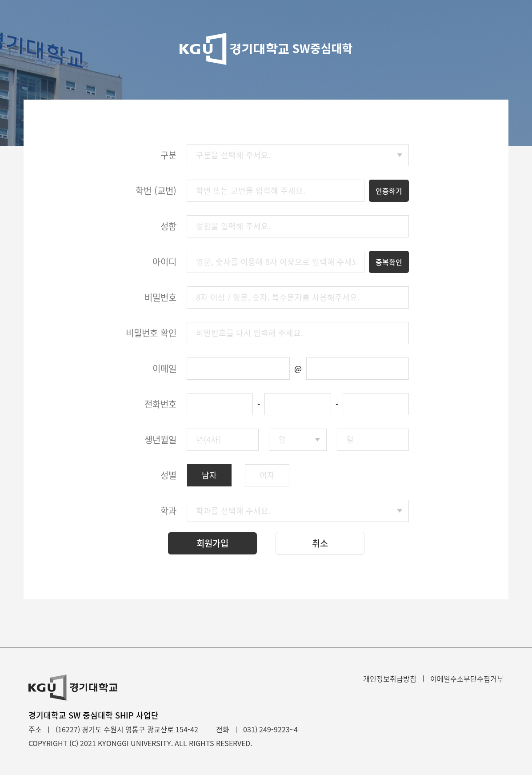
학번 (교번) (156, 191)
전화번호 (160, 404)
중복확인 (389, 262)
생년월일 (160, 440)
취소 (320, 543)
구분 (168, 155)
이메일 (164, 368)
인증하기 (389, 191)
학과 (168, 511)
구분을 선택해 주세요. (233, 155)
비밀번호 (160, 297)
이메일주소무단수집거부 (467, 679)
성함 (168, 226)
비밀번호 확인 (151, 333)
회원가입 (212, 543)
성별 (168, 475)
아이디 (164, 262)
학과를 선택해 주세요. (233, 511)
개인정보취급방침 (390, 679)
